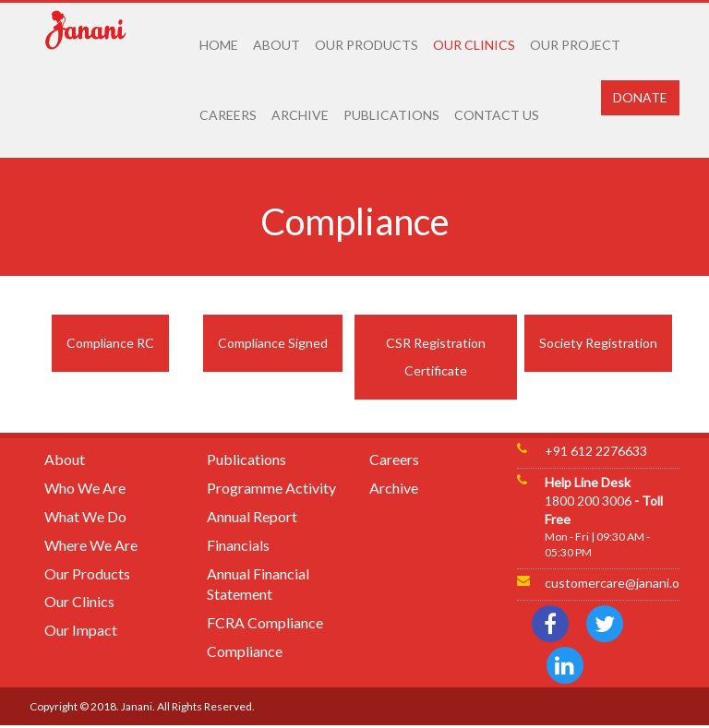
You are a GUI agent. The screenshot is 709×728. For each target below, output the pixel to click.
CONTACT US (497, 115)
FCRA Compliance (265, 622)
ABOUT (276, 45)
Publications (246, 459)
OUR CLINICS (474, 45)
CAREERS (228, 115)
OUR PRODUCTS (367, 45)
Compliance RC (110, 343)
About (65, 459)
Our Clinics (79, 601)
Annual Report (252, 516)
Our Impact (81, 630)
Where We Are (91, 545)
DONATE (640, 97)
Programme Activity (271, 488)
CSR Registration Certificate (436, 357)
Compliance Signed (273, 343)
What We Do (85, 516)
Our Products (87, 573)
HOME (219, 45)
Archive (394, 488)
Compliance (245, 651)
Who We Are (85, 488)
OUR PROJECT (575, 45)
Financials (238, 545)
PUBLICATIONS (391, 115)
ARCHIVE (300, 115)
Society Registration (598, 343)
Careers (394, 459)
